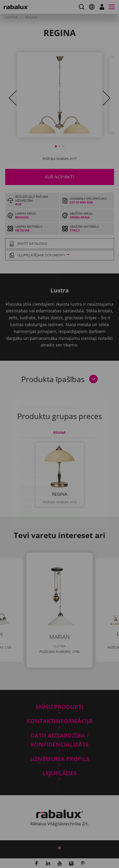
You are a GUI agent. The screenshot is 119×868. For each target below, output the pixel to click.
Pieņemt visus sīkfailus (50, 487)
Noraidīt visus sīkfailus (51, 475)
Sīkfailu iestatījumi (46, 463)
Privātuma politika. (68, 449)
